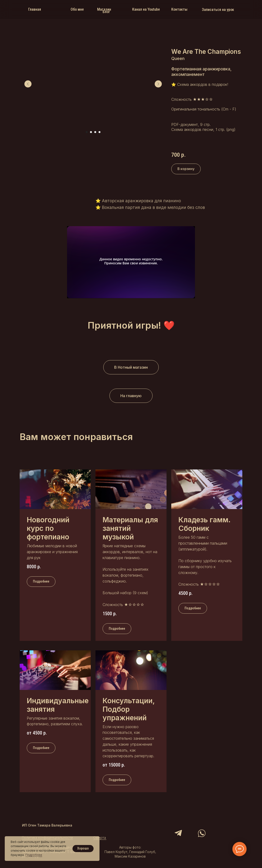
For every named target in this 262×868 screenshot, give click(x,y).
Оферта (100, 838)
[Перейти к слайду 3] (95, 132)
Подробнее (34, 855)
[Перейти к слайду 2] (91, 132)
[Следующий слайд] (158, 84)
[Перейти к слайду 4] (99, 132)
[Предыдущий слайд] (28, 84)
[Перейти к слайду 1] (87, 132)
